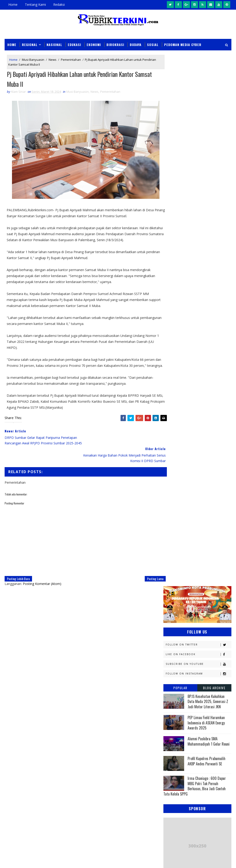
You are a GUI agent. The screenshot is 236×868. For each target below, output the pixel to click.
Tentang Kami (35, 4)
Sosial (153, 44)
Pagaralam (194, 508)
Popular (180, 156)
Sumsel (196, 540)
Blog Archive (214, 156)
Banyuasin (174, 387)
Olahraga (204, 500)
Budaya (136, 44)
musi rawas (210, 548)
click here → (95, 684)
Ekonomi (94, 44)
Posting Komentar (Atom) (42, 579)
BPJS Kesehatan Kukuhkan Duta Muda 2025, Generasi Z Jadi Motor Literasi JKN (208, 170)
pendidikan (174, 564)
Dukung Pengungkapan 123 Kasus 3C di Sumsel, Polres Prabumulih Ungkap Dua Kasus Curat (129, 761)
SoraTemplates (28, 860)
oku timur (192, 556)
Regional (30, 44)
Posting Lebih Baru (18, 574)
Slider (86, 728)
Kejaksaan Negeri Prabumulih (188, 435)
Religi (204, 532)
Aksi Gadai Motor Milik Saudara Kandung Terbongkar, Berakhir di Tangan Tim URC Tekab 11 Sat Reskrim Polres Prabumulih (130, 804)
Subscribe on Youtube (198, 133)
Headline (172, 419)
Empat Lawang (205, 411)
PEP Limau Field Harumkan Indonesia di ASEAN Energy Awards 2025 (206, 191)
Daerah (192, 395)
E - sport (203, 403)
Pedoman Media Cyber (183, 44)
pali (215, 556)
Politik (208, 524)
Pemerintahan (71, 60)
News (53, 60)
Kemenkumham (177, 452)
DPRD (169, 395)
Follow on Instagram (198, 142)
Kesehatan (174, 468)
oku (169, 556)
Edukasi (74, 44)
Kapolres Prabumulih (202, 427)
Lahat (202, 468)
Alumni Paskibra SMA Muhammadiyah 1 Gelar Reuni (209, 210)
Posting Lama (147, 574)
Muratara (205, 476)
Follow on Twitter (198, 113)
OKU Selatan (175, 500)
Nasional (54, 44)
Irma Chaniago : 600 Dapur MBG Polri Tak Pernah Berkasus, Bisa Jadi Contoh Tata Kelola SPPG (195, 255)
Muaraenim (174, 476)
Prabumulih (175, 532)
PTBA (169, 508)
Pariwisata (205, 516)
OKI (193, 492)
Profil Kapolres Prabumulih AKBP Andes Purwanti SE (206, 230)
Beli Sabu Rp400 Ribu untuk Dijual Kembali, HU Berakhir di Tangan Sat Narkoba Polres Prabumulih (127, 825)
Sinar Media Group (68, 860)
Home (13, 4)
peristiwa (203, 564)
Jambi (170, 427)
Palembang (174, 516)
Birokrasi (115, 44)
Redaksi (59, 4)
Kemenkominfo (177, 444)
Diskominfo (174, 403)
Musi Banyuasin (33, 60)
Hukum (199, 419)
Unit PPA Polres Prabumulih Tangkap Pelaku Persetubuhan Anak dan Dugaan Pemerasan (129, 782)
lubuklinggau (176, 548)
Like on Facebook (198, 123)
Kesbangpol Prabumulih (184, 460)
